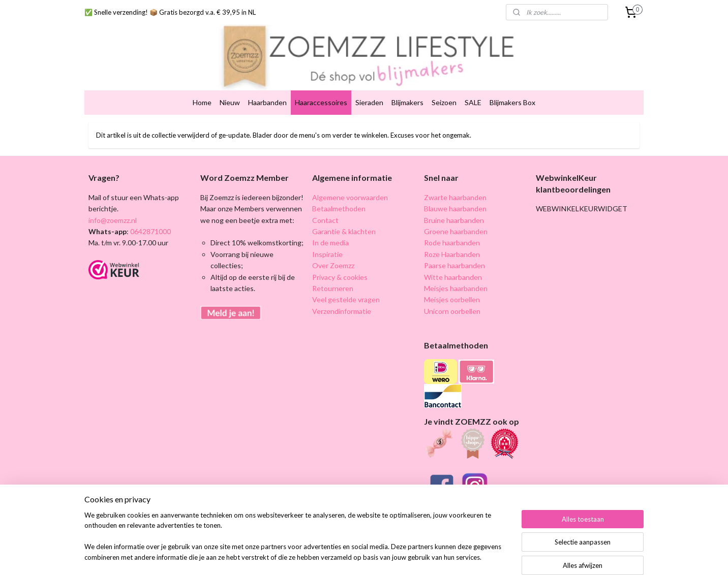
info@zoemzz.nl (113, 204)
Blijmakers (407, 87)
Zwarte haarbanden (455, 182)
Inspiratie (327, 239)
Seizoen (444, 87)
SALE (473, 87)
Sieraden (369, 87)
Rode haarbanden (452, 227)
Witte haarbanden (453, 261)
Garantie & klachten (344, 216)
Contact (325, 204)
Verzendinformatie (342, 296)
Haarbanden (267, 87)
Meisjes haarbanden (456, 273)
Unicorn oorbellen (452, 296)
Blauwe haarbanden (455, 193)
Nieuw (230, 87)
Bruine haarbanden (454, 204)
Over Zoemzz (333, 250)
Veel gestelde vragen (346, 284)
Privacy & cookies (340, 261)
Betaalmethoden (339, 193)
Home (202, 87)
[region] (297, 542)
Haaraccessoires (321, 87)
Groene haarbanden (456, 216)
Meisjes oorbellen (452, 284)
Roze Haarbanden (452, 239)
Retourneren (333, 273)
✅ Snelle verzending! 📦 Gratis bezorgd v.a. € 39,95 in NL (170, 12)
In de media (330, 227)
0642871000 (150, 216)
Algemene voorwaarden (350, 182)
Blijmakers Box (512, 87)
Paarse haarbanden (454, 250)
